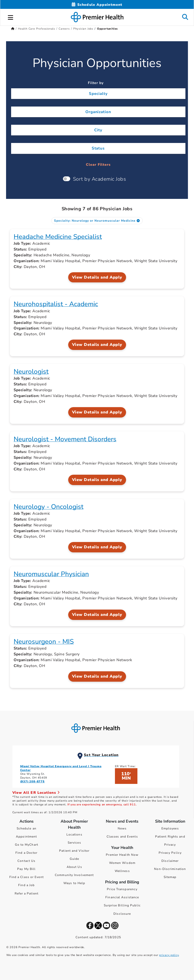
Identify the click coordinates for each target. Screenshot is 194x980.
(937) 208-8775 (32, 781)
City (98, 130)
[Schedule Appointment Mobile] (97, 5)
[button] (11, 17)
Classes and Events (122, 837)
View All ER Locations (36, 793)
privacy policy (169, 955)
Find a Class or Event (27, 877)
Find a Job (26, 885)
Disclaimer (170, 861)
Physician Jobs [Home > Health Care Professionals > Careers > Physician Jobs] (83, 29)
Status (98, 148)
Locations (74, 835)
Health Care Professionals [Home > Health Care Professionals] (37, 29)
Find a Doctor (26, 853)
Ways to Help (74, 883)
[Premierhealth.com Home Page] (13, 29)
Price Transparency (122, 889)
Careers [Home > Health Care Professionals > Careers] (64, 29)
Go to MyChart (27, 845)
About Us (74, 867)
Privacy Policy (170, 853)
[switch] (67, 179)
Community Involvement (74, 875)
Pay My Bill (26, 869)
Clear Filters (98, 165)
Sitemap (170, 877)
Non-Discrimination (170, 869)
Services (74, 843)
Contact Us (26, 861)
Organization (98, 112)
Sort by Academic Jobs (100, 179)
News (122, 828)
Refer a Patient (27, 893)
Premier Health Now (122, 855)
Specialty (98, 93)
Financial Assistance (122, 897)
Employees (170, 828)
